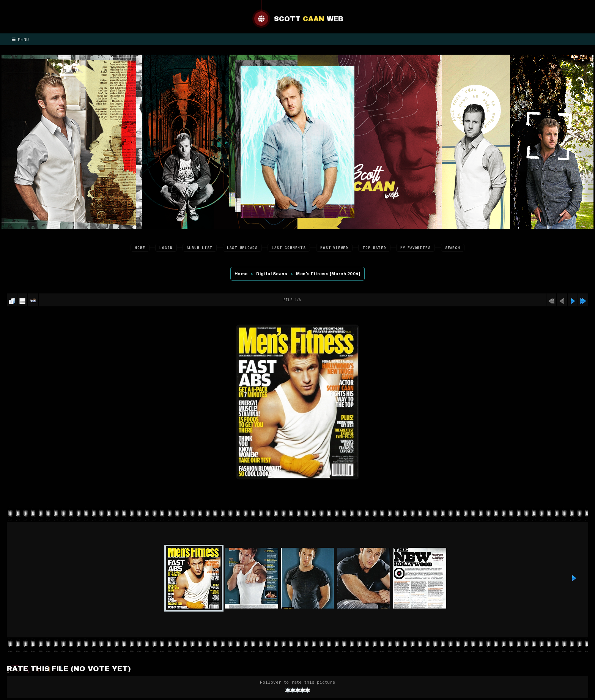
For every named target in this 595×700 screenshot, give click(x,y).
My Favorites (416, 248)
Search (453, 248)
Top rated (374, 248)
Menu (20, 39)
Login (166, 248)
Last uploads (242, 248)
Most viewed (334, 248)
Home (140, 248)
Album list (200, 248)
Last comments (289, 248)
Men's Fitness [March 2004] (328, 274)
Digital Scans (272, 274)
